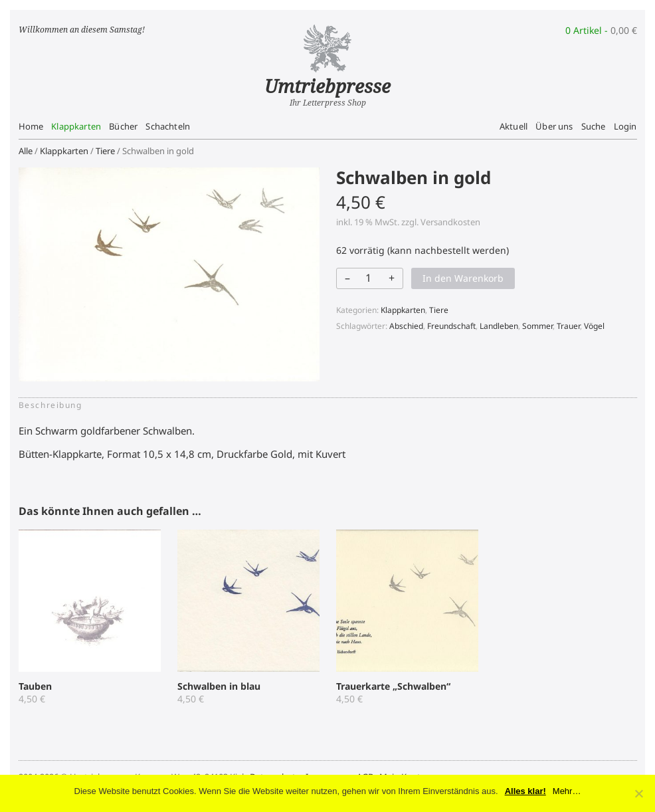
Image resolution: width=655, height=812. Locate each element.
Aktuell (514, 126)
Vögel (594, 326)
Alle (26, 151)
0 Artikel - (601, 30)
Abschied (406, 326)
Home (31, 126)
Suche (594, 126)
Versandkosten (450, 222)
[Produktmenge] (369, 278)
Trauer (568, 326)
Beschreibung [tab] (50, 405)
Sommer (537, 326)
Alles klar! (525, 791)
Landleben (499, 326)
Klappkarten (76, 126)
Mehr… (567, 791)
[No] (638, 793)
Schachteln (168, 126)
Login (625, 126)
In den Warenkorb (463, 278)
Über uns (554, 126)
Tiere (105, 151)
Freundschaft (451, 326)
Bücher (123, 126)
